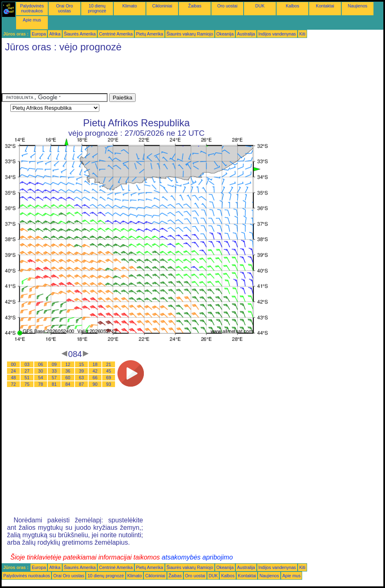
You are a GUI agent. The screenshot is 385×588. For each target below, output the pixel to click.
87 (82, 384)
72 (14, 384)
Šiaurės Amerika (80, 34)
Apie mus (32, 20)
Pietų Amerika (150, 34)
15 (82, 364)
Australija (246, 34)
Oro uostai (227, 6)
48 (14, 378)
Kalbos (292, 6)
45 (109, 371)
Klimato (130, 6)
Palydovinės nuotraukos (32, 8)
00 (14, 364)
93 (109, 384)
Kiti (302, 34)
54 (41, 378)
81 (54, 384)
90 (95, 384)
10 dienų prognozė (97, 8)
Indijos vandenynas (277, 34)
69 (109, 378)
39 (82, 371)
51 (27, 378)
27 (27, 371)
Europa (39, 34)
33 (54, 371)
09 (54, 364)
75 (27, 384)
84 (68, 384)
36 (68, 371)
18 (95, 364)
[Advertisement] (152, 75)
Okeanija (225, 34)
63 (82, 378)
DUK (260, 6)
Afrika (55, 34)
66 (95, 378)
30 (41, 371)
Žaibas (195, 6)
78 (41, 384)
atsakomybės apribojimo (197, 557)
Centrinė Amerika (116, 34)
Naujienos (358, 6)
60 (68, 378)
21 (109, 364)
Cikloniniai (162, 6)
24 (14, 371)
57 (54, 378)
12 (68, 364)
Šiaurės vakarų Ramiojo (190, 34)
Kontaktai (325, 6)
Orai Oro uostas (65, 8)
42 (95, 371)
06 (41, 364)
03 (27, 364)
